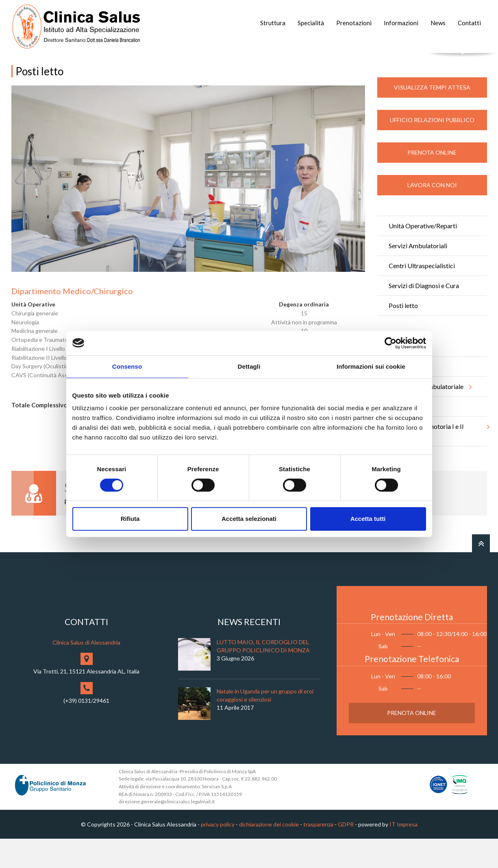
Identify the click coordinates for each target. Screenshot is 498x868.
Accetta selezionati (249, 519)
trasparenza (318, 853)
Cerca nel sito (462, 61)
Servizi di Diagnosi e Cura (424, 314)
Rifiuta (130, 519)
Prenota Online (432, 181)
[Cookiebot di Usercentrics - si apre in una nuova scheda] (390, 343)
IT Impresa (403, 853)
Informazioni (401, 23)
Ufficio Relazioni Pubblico (432, 149)
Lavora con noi (432, 214)
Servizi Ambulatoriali (418, 274)
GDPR (346, 853)
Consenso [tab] (127, 366)
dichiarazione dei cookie (269, 853)
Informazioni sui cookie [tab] (371, 366)
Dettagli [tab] (249, 366)
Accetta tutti (368, 519)
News (438, 23)
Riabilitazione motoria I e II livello (438, 457)
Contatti (469, 23)
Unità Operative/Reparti (423, 255)
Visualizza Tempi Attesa (432, 116)
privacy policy (218, 853)
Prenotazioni (354, 23)
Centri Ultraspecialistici (422, 294)
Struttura (273, 23)
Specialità (311, 23)
